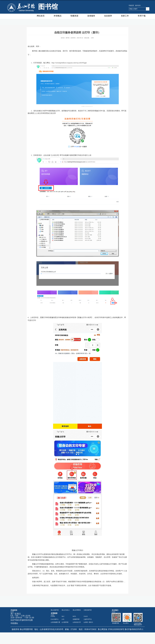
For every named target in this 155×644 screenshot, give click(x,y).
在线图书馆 (76, 619)
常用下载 (142, 16)
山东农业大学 (77, 622)
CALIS (86, 616)
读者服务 (91, 16)
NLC (63, 616)
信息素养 (108, 16)
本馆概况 (58, 16)
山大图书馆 (65, 622)
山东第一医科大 (88, 622)
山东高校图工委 (55, 622)
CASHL (53, 616)
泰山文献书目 (55, 610)
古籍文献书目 (88, 610)
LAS (63, 619)
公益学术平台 (88, 619)
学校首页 (131, 5)
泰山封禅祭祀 (77, 610)
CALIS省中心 (55, 619)
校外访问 (138, 5)
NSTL (74, 616)
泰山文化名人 (66, 610)
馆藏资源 (74, 16)
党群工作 (125, 16)
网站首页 (41, 16)
